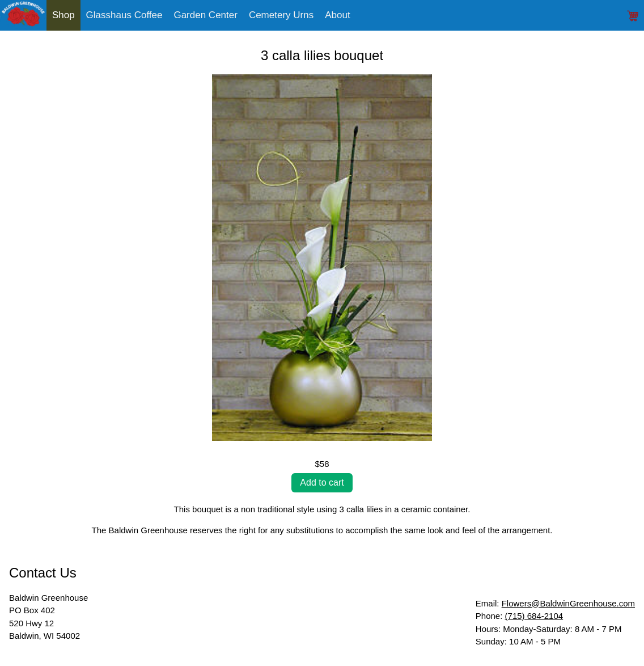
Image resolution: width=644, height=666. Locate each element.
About (337, 15)
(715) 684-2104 (534, 616)
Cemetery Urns (281, 15)
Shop (63, 15)
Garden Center (205, 15)
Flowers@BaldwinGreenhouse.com (568, 603)
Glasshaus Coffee (124, 15)
